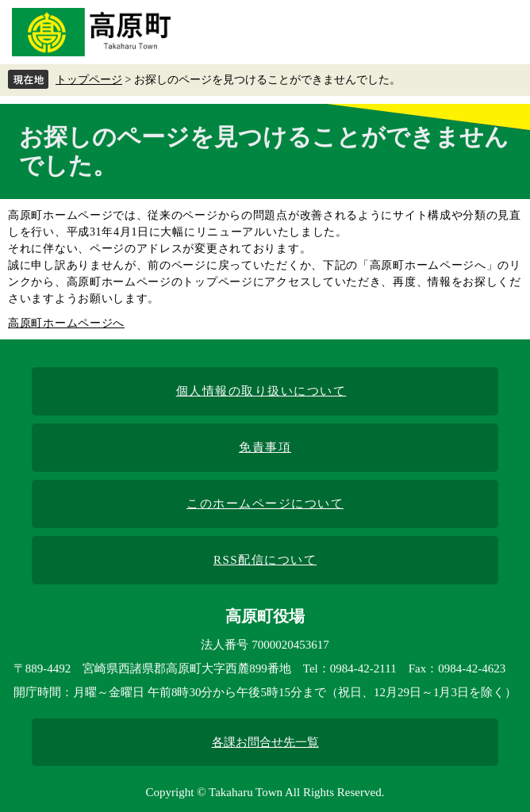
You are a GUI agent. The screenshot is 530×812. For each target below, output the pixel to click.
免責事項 (265, 447)
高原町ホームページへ (66, 323)
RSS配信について (265, 560)
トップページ (89, 80)
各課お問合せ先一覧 (265, 742)
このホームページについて (265, 504)
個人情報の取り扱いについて (261, 391)
